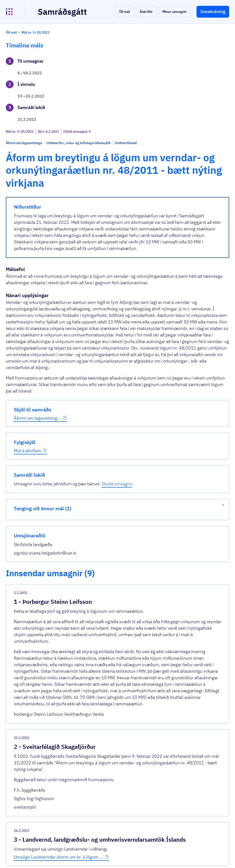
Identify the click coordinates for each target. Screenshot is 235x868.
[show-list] (223, 100)
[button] (125, 12)
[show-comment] (162, 531)
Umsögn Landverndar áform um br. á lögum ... (116, 650)
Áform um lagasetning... (27, 168)
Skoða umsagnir (203, 76)
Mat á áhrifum (27, 204)
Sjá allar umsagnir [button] (85, 729)
